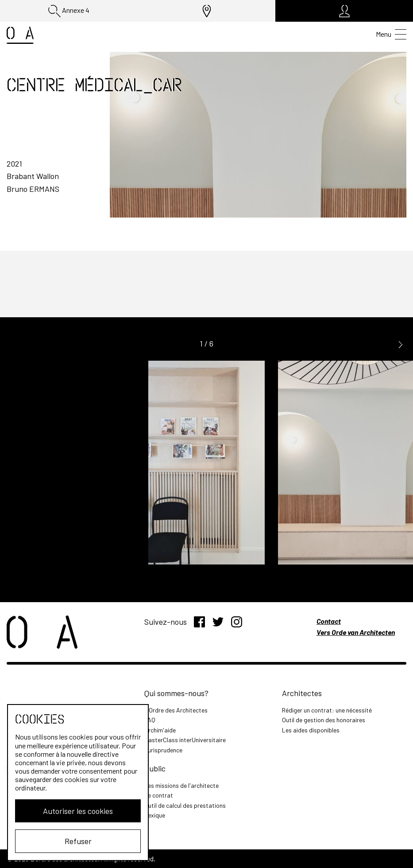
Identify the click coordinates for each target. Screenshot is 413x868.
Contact (329, 621)
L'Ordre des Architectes (176, 710)
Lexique (155, 815)
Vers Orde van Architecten (356, 632)
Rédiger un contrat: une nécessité (327, 710)
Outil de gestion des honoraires (324, 720)
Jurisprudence (163, 750)
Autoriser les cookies (78, 811)
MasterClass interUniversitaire (185, 740)
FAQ (150, 720)
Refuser (78, 841)
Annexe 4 (69, 11)
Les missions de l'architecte (181, 785)
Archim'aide (160, 730)
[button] (401, 344)
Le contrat (159, 795)
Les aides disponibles (311, 730)
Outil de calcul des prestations (185, 805)
